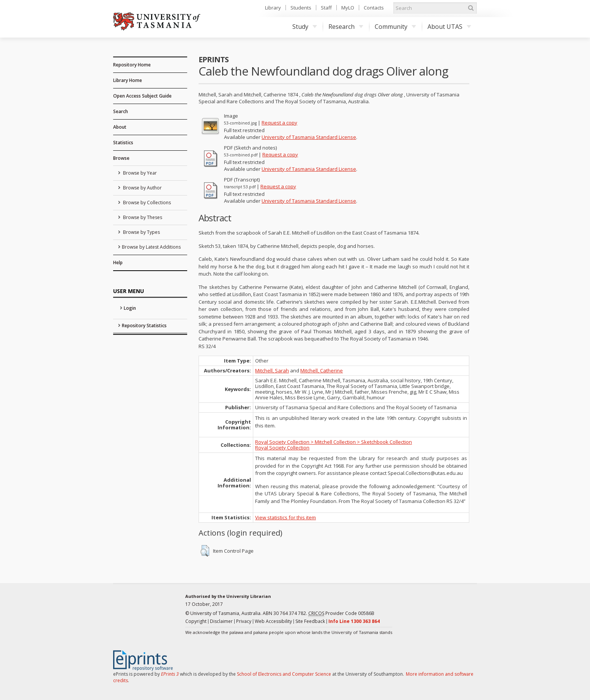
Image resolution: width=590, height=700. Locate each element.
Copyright (196, 621)
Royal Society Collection (282, 448)
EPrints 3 (170, 674)
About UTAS (449, 27)
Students (301, 8)
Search (121, 111)
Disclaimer (221, 621)
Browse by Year (139, 173)
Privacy (244, 621)
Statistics (123, 143)
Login (130, 308)
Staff (326, 8)
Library (273, 8)
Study (305, 27)
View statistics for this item (286, 517)
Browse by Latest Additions (151, 247)
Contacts (374, 8)
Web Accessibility (273, 621)
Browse (121, 158)
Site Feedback (310, 621)
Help (118, 262)
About (120, 127)
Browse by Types (141, 232)
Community (395, 27)
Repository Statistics (144, 326)
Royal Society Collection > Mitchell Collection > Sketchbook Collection (334, 442)
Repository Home (132, 65)
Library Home (128, 80)
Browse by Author (142, 188)
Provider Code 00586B (341, 613)
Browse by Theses (142, 217)
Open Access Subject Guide (142, 96)
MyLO (348, 8)
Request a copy (279, 123)
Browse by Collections (146, 203)
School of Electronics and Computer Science (284, 674)
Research (346, 27)
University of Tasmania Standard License (309, 137)
